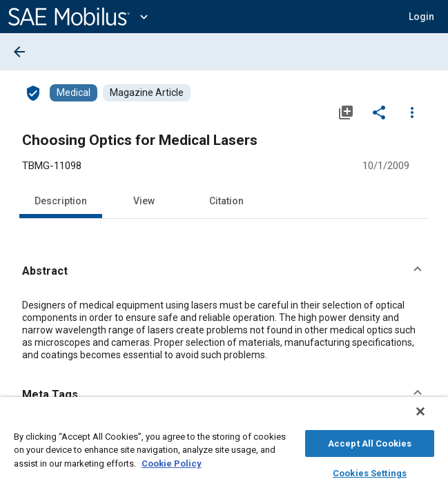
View (144, 201)
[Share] (379, 112)
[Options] (412, 112)
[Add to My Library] (346, 112)
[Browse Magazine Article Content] (147, 93)
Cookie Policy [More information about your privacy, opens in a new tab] (172, 461)
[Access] (33, 92)
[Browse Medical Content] (74, 93)
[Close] (430, 418)
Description (61, 201)
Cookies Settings (370, 471)
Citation (226, 201)
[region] (224, 450)
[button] (224, 271)
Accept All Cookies (370, 441)
